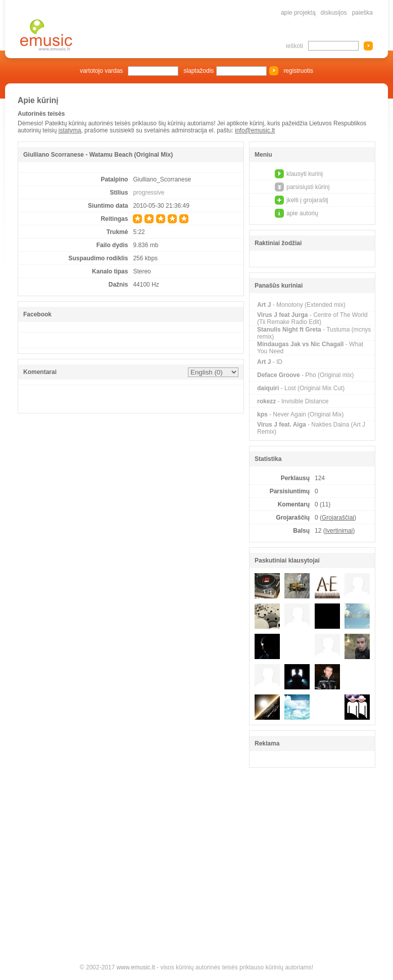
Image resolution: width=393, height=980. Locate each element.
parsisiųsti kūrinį (308, 187)
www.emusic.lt (136, 967)
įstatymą (70, 130)
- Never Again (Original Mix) (300, 414)
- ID (270, 362)
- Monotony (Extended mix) (301, 305)
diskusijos (334, 13)
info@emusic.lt (255, 130)
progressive (149, 193)
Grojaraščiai (338, 518)
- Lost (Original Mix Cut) (301, 388)
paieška (362, 13)
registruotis (298, 71)
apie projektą (298, 13)
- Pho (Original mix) (305, 375)
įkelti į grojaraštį (307, 200)
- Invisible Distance (293, 401)
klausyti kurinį (305, 174)
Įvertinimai (339, 531)
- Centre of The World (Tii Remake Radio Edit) (312, 318)
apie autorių (302, 213)
